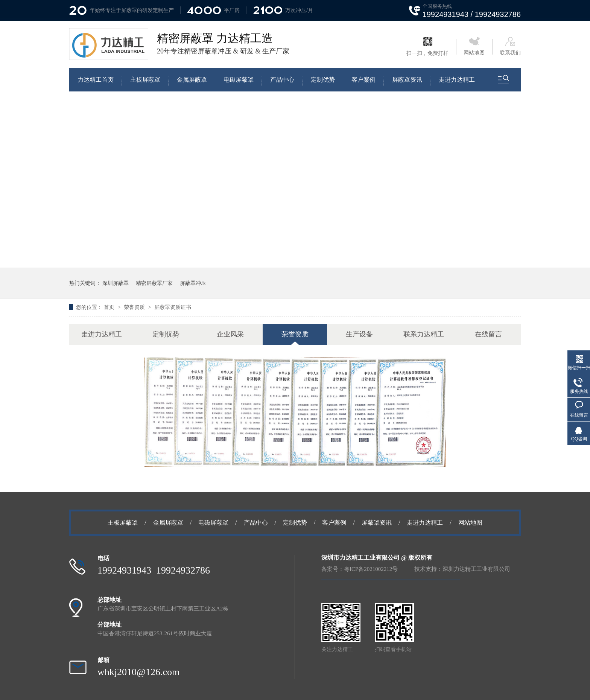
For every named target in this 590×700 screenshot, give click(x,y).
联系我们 (510, 46)
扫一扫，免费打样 (427, 46)
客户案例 (363, 80)
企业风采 (230, 334)
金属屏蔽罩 (192, 80)
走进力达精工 (457, 80)
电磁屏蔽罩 (239, 80)
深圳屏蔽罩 (116, 283)
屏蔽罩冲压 (193, 283)
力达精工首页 (96, 80)
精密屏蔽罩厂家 (154, 283)
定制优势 (323, 80)
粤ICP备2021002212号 (371, 569)
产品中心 (282, 80)
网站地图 (474, 46)
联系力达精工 (424, 334)
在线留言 (488, 334)
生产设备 (359, 334)
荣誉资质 (135, 307)
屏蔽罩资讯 (407, 80)
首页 (110, 307)
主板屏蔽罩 (145, 80)
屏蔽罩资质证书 (173, 307)
